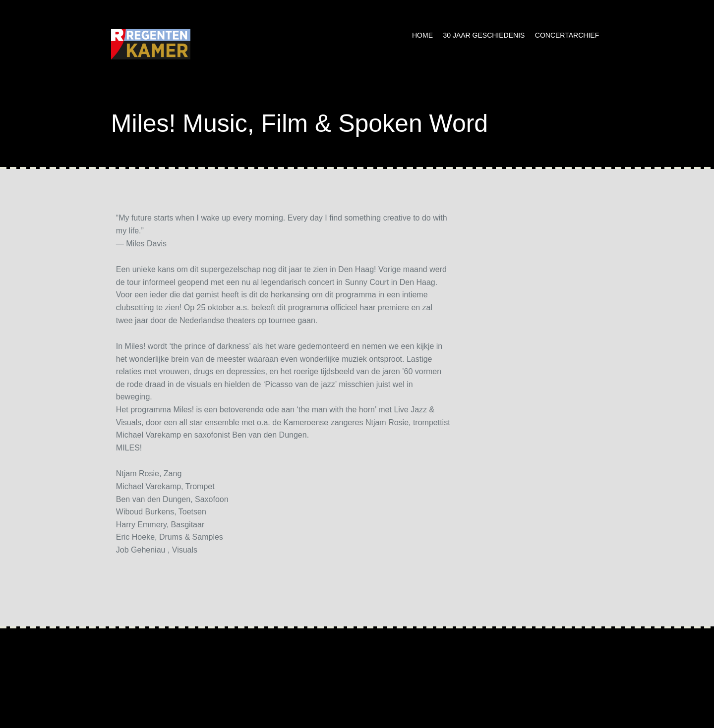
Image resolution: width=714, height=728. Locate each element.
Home (422, 35)
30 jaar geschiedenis (484, 35)
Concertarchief (567, 35)
